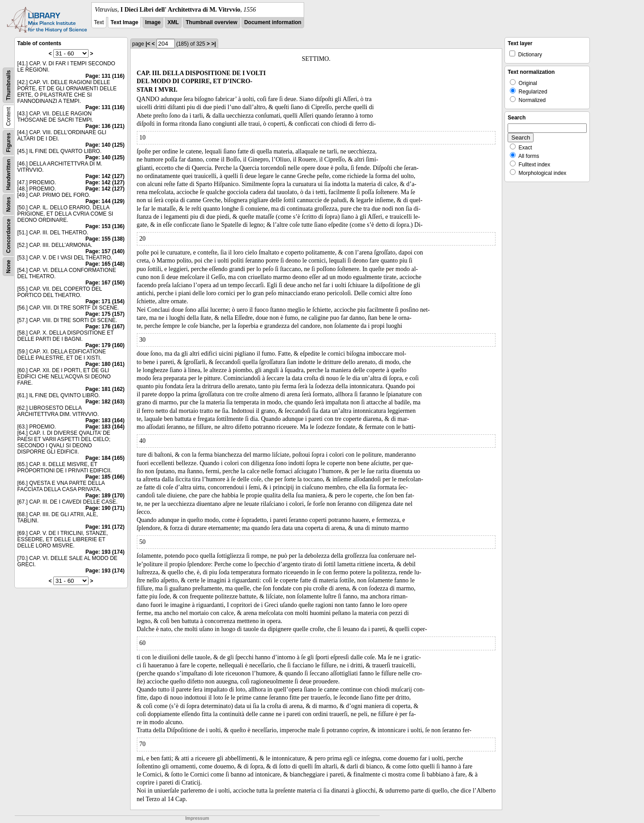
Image (153, 22)
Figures (8, 142)
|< (148, 44)
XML (173, 22)
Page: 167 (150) (105, 283)
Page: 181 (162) (105, 389)
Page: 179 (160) (105, 345)
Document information (273, 22)
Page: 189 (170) (105, 496)
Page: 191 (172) (105, 527)
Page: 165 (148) (105, 264)
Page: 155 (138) (105, 239)
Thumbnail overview (211, 22)
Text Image (124, 22)
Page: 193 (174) (105, 552)
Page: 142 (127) (105, 176)
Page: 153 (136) (105, 226)
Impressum (197, 818)
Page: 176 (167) (105, 327)
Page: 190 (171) (105, 508)
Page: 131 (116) (105, 76)
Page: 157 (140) (105, 251)
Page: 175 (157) (105, 314)
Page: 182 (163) (105, 402)
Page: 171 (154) (105, 301)
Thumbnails (8, 85)
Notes (8, 204)
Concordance (8, 236)
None (8, 267)
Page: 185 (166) (105, 477)
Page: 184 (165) (105, 458)
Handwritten (8, 175)
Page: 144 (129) (105, 201)
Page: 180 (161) (105, 364)
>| (213, 44)
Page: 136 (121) (105, 126)
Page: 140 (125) (105, 145)
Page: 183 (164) (105, 420)
